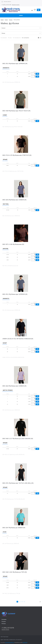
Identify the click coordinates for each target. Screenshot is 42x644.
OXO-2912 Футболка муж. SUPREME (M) (15, 294)
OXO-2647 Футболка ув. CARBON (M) (14, 528)
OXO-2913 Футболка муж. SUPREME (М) (15, 63)
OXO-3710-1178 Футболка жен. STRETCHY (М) (17, 155)
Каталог (6, 20)
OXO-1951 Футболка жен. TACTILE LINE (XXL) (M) (18, 483)
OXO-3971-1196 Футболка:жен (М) (13, 244)
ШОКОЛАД (5, 249)
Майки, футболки (17, 20)
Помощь (4, 624)
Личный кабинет (7, 2)
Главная (2, 20)
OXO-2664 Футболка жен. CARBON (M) (14, 386)
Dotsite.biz (25, 642)
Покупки (4, 621)
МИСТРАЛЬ (6, 204)
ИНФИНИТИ (6, 68)
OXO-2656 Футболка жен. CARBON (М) (14, 200)
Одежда (11, 20)
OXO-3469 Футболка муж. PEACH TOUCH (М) (16, 111)
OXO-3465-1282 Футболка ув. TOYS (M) (15, 572)
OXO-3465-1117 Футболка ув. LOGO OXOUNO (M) (18, 438)
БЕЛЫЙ (5, 343)
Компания (4, 619)
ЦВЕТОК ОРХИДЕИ (8, 390)
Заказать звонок (16, 5)
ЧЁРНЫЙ (5, 159)
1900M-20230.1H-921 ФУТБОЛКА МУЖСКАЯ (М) (18, 339)
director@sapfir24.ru (10, 642)
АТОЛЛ (5, 532)
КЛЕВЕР (5, 115)
